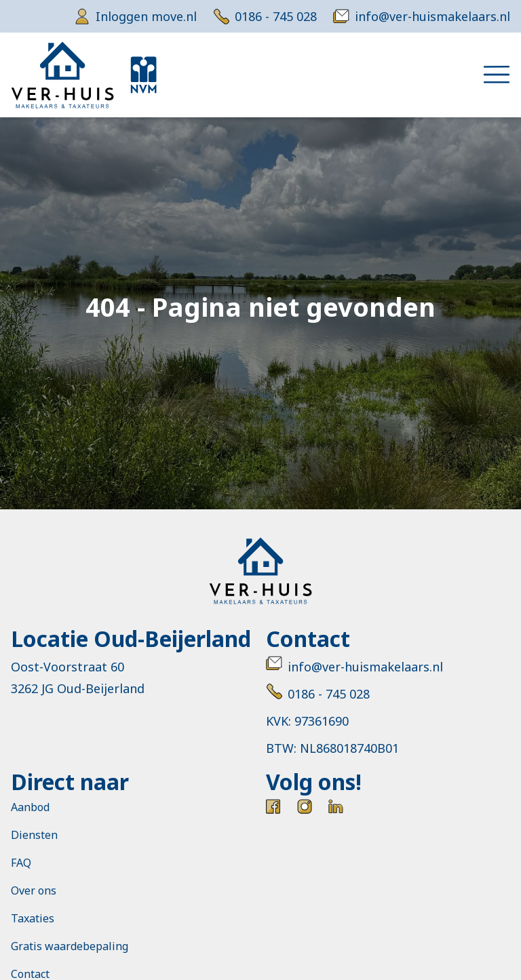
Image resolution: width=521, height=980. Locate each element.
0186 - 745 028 (318, 694)
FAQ (21, 863)
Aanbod (30, 807)
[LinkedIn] (336, 806)
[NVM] (143, 75)
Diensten (34, 835)
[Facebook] (273, 806)
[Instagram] (305, 806)
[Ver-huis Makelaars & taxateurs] (62, 75)
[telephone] (265, 16)
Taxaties (33, 918)
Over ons (34, 890)
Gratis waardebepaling (70, 946)
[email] (422, 16)
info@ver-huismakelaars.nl (354, 667)
